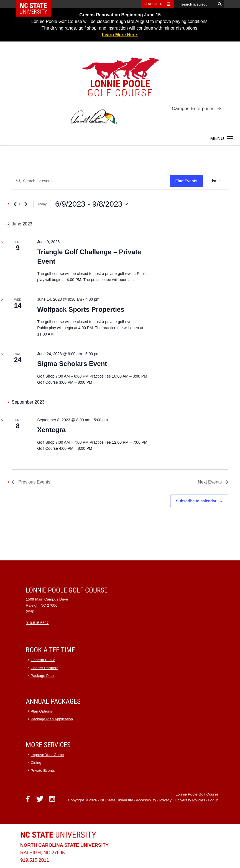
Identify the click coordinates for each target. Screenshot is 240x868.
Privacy (165, 800)
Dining (36, 762)
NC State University (117, 800)
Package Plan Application (52, 719)
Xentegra (51, 430)
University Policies (190, 800)
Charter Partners (45, 668)
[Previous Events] (15, 204)
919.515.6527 (37, 623)
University (58, 835)
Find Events (186, 181)
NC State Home (37, 4)
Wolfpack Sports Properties (81, 309)
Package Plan (42, 676)
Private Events (43, 770)
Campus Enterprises (193, 109)
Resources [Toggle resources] (153, 4)
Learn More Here (120, 35)
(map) (31, 611)
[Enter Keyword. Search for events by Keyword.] (91, 181)
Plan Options (41, 711)
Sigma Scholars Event (72, 364)
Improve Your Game (47, 755)
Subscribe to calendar (196, 501)
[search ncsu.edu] (195, 4)
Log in (213, 800)
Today (42, 204)
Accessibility (146, 800)
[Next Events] (26, 204)
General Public (43, 660)
